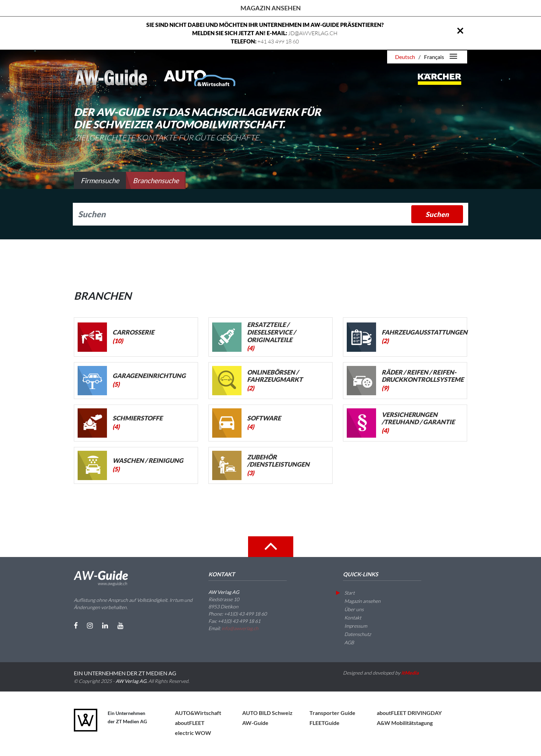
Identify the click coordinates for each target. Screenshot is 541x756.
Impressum (352, 626)
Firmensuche (100, 180)
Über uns (350, 609)
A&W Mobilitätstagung (405, 723)
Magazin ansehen (271, 8)
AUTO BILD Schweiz (267, 713)
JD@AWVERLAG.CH (313, 33)
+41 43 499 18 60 (278, 41)
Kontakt (349, 618)
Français (434, 57)
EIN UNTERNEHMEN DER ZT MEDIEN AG (125, 673)
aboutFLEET (190, 723)
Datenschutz (353, 634)
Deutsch (405, 57)
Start (345, 593)
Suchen (437, 214)
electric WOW (193, 733)
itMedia (410, 673)
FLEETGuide (324, 723)
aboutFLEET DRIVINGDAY (409, 713)
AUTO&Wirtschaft (198, 713)
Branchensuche (156, 180)
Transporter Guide (332, 713)
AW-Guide (255, 723)
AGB (345, 642)
